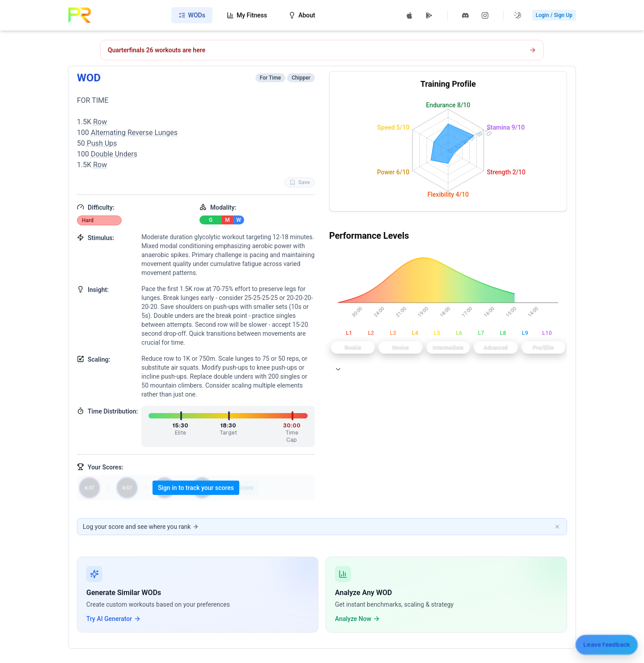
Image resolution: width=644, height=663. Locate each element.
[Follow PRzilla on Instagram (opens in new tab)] (485, 15)
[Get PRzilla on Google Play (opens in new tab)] (429, 15)
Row (100, 122)
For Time (271, 78)
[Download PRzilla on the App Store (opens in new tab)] (410, 15)
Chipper (301, 78)
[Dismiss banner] (557, 527)
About (302, 15)
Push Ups (102, 143)
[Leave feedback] (606, 643)
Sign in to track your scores (196, 488)
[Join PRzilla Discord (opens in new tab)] (466, 15)
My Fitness (247, 15)
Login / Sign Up (554, 15)
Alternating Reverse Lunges (134, 133)
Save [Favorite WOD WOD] (300, 182)
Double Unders (114, 154)
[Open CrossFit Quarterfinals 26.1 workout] (322, 50)
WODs (192, 15)
